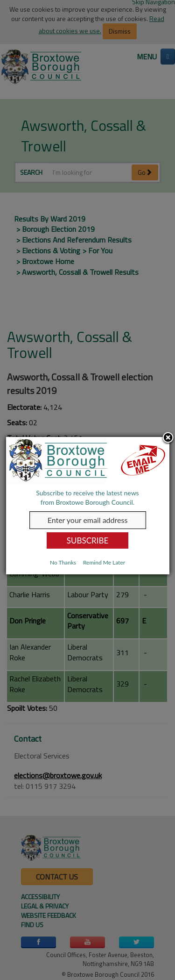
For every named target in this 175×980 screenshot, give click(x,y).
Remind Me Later (104, 562)
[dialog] (88, 506)
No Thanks (63, 562)
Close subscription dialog (168, 438)
